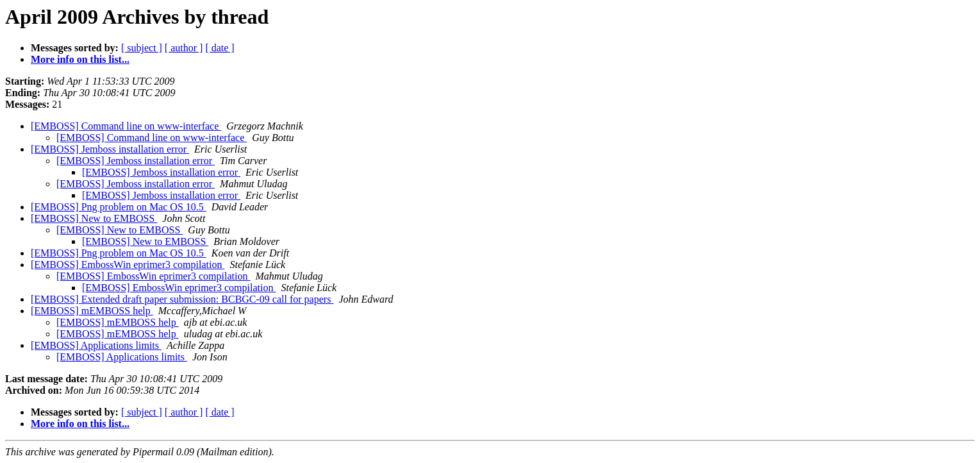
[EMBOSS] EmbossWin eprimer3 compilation (128, 265)
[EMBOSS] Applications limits (96, 345)
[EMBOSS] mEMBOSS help (92, 311)
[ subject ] (142, 48)
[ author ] (184, 48)
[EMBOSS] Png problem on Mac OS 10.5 (119, 207)
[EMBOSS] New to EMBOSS (94, 218)
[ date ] (220, 48)
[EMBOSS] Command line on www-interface (126, 126)
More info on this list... (80, 59)
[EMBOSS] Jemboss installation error (110, 149)
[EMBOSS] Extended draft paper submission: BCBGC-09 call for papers (182, 299)
